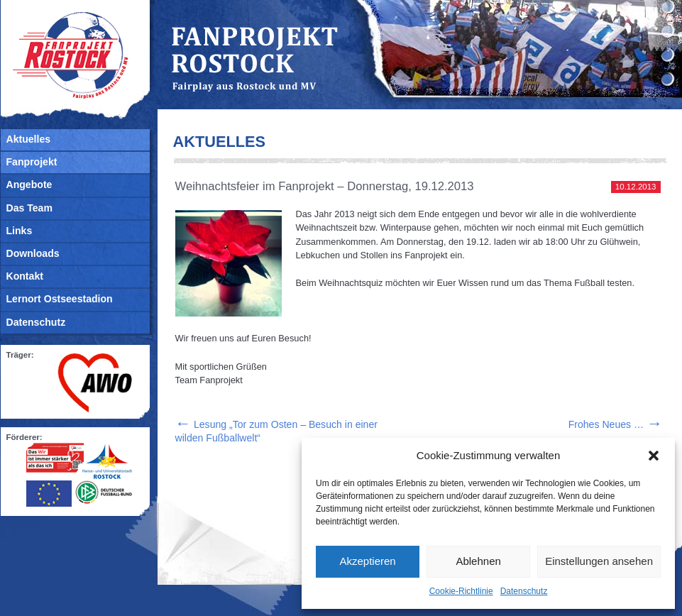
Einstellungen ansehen (599, 561)
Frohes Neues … (616, 424)
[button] (654, 456)
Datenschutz (524, 591)
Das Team (29, 208)
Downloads (33, 253)
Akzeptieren (367, 561)
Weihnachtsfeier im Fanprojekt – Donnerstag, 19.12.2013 (325, 186)
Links (20, 231)
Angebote (29, 185)
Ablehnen (478, 561)
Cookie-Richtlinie (461, 591)
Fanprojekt (32, 162)
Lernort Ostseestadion (60, 299)
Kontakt (25, 276)
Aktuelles (29, 139)
